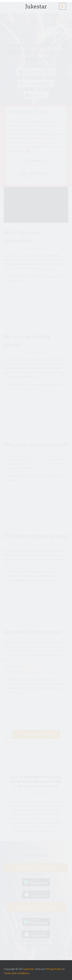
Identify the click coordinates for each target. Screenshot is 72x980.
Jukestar (29, 969)
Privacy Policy (54, 969)
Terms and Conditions (17, 973)
